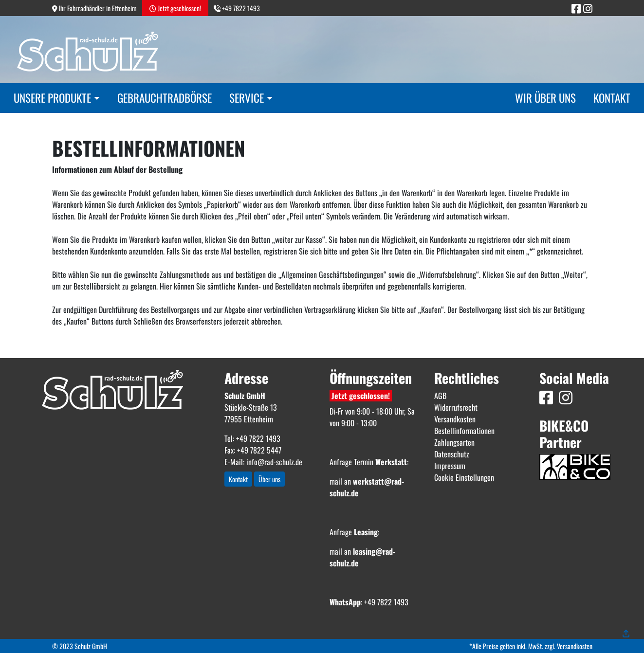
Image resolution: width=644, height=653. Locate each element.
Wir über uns (545, 98)
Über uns (269, 479)
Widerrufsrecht (456, 407)
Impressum (450, 466)
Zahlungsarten (454, 442)
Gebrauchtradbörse (165, 98)
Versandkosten (455, 419)
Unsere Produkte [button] (52, 98)
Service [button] (247, 98)
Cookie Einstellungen (464, 477)
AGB (440, 396)
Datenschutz (452, 454)
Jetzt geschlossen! (361, 396)
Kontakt (612, 98)
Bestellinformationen (464, 431)
